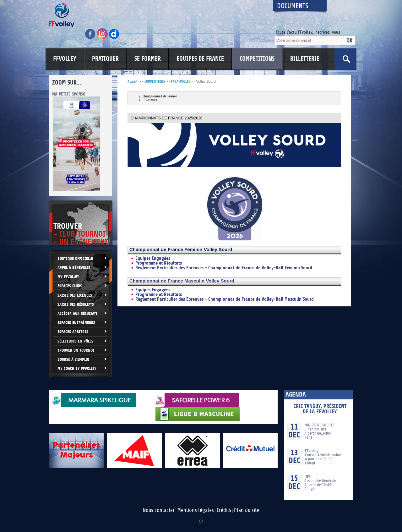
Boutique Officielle (75, 258)
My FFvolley (68, 277)
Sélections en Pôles (75, 341)
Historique (150, 100)
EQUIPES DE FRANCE (200, 59)
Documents (293, 6)
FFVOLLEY (65, 59)
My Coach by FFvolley (77, 368)
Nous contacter (159, 510)
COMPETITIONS (257, 59)
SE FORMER (148, 59)
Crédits (224, 510)
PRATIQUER (105, 59)
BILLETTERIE (305, 59)
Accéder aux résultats (78, 313)
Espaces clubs (70, 286)
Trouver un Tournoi (76, 350)
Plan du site (247, 510)
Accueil (132, 82)
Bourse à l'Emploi (73, 359)
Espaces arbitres (73, 332)
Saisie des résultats (76, 304)
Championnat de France (160, 96)
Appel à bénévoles (74, 268)
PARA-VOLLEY (181, 82)
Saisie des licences (75, 295)
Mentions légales (196, 510)
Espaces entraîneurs (76, 323)
